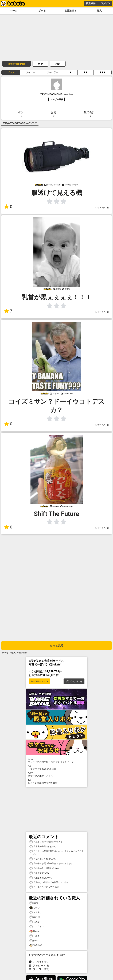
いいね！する (39, 962)
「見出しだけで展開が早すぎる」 (47, 842)
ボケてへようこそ (74, 681)
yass (34, 941)
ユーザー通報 (57, 99)
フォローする (39, 966)
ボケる (42, 11)
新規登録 (91, 3)
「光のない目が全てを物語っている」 (49, 882)
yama (34, 903)
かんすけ (36, 912)
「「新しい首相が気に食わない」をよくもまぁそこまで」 (56, 853)
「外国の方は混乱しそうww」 (45, 868)
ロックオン (37, 927)
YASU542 (36, 945)
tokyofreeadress (17, 64)
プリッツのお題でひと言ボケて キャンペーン (57, 761)
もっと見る (57, 645)
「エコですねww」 (40, 873)
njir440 (35, 917)
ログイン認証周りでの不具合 (57, 781)
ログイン (105, 3)
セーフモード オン (39, 681)
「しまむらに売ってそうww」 (45, 887)
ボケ (40, 64)
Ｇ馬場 (34, 922)
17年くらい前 (102, 207)
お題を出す (71, 11)
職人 (99, 11)
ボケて (5, 653)
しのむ (34, 908)
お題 (58, 64)
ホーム (14, 11)
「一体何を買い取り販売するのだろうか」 (51, 864)
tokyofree (23, 653)
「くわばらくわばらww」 (43, 859)
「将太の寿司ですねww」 (43, 847)
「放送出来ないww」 (41, 878)
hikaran (35, 931)
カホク (34, 936)
